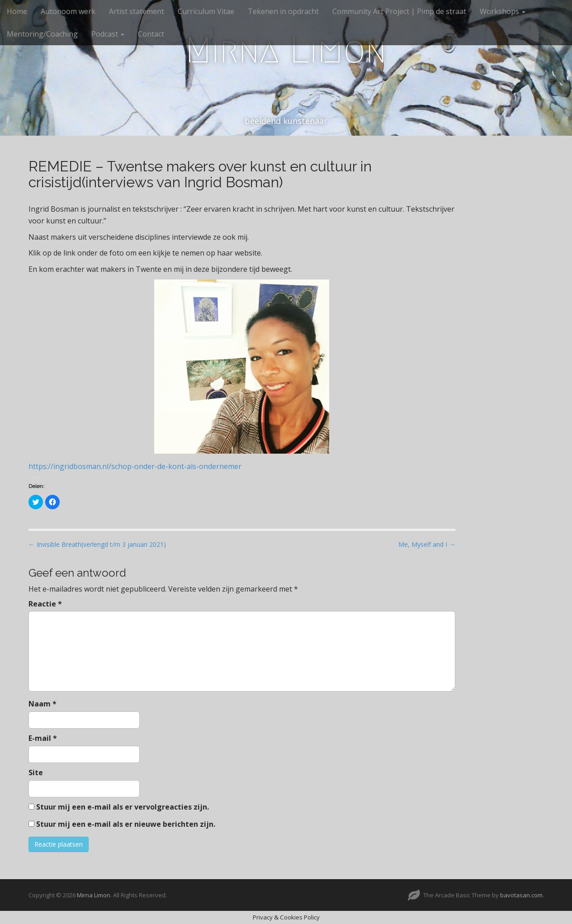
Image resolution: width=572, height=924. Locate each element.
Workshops (503, 11)
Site (36, 772)
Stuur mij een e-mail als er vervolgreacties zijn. (123, 807)
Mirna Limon (286, 50)
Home (17, 11)
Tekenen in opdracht (283, 11)
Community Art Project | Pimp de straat (399, 11)
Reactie (45, 604)
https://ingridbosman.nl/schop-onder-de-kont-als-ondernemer (135, 466)
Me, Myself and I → (427, 544)
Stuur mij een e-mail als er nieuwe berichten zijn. (126, 824)
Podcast (108, 34)
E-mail (43, 738)
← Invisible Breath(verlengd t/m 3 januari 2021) (97, 544)
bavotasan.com (521, 895)
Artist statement (137, 11)
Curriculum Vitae (206, 11)
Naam (43, 704)
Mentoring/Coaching (42, 34)
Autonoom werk (68, 11)
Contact (151, 34)
